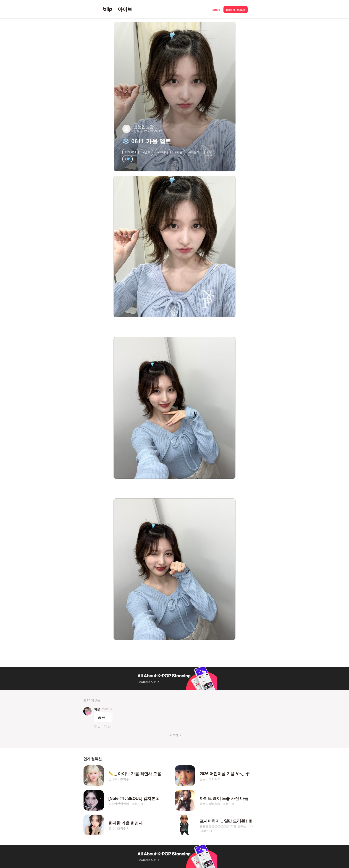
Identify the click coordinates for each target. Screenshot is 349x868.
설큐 (203, 779)
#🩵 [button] (127, 159)
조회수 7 (123, 828)
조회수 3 (137, 804)
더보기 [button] (174, 735)
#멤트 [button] (147, 152)
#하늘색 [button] (194, 152)
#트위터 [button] (163, 152)
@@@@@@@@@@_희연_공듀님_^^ (225, 826)
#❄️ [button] (209, 152)
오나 (111, 828)
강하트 (113, 779)
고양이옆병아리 (119, 804)
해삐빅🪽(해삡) (210, 804)
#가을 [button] (179, 152)
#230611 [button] (131, 152)
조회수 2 (214, 779)
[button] (216, 9)
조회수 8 (126, 779)
